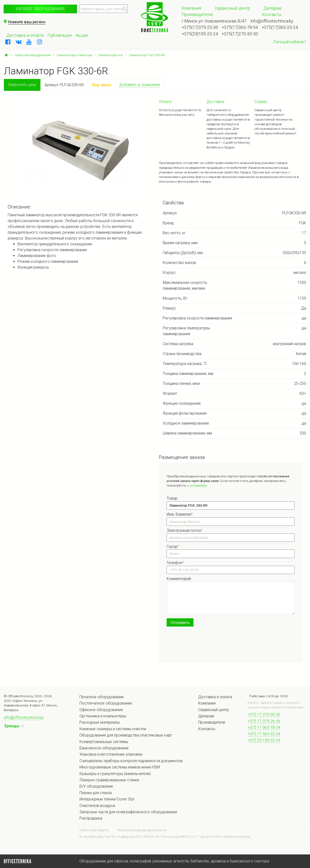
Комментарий (179, 579)
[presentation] (203, 646)
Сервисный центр (232, 8)
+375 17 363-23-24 (264, 734)
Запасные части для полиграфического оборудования (128, 812)
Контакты (272, 15)
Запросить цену (22, 85)
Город (173, 546)
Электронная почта (185, 531)
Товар (172, 498)
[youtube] (29, 42)
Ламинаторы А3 (110, 55)
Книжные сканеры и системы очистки (113, 729)
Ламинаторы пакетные (74, 55)
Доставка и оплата (25, 35)
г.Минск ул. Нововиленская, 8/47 (214, 21)
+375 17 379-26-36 (264, 721)
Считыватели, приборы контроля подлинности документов (131, 761)
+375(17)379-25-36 (200, 27)
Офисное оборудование (33, 55)
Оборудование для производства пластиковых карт (126, 735)
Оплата (165, 102)
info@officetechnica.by (272, 21)
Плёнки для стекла (96, 793)
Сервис (261, 102)
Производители (197, 15)
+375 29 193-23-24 (264, 740)
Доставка (215, 102)
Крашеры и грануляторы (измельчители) (115, 774)
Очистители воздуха (97, 806)
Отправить (180, 623)
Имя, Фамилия (180, 514)
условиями (198, 485)
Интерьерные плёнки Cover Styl (107, 799)
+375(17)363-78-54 (240, 27)
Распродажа (91, 818)
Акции (82, 35)
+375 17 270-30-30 (264, 715)
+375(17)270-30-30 (240, 34)
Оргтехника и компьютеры (103, 716)
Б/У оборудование (96, 786)
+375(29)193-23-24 (200, 34)
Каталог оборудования (40, 9)
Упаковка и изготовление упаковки (111, 754)
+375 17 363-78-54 (264, 727)
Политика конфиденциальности (142, 830)
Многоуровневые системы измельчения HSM (120, 767)
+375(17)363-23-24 (280, 27)
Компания (191, 8)
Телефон (175, 563)
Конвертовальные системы (104, 742)
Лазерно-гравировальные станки (109, 780)
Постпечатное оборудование (106, 703)
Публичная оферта (94, 830)
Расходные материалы (100, 722)
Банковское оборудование (104, 748)
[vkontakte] (19, 42)
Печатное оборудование (102, 697)
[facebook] (8, 42)
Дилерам (272, 8)
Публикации (60, 35)
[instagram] (40, 42)
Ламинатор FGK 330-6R (147, 55)
